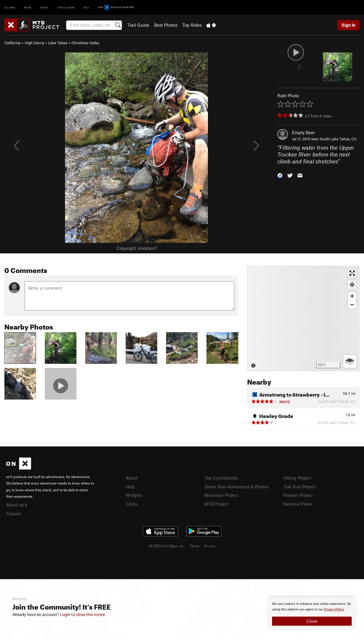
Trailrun (66, 7)
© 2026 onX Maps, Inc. (167, 546)
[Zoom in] (352, 296)
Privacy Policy (334, 609)
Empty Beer (303, 132)
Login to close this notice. (83, 615)
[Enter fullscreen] (352, 273)
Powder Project (298, 495)
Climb (10, 7)
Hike (45, 7)
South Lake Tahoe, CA (338, 139)
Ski (87, 7)
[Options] (350, 361)
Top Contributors (221, 478)
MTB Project (216, 504)
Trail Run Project (299, 487)
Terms (194, 546)
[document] (312, 613)
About (132, 478)
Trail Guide (138, 25)
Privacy (210, 546)
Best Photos (166, 25)
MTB (28, 7)
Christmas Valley (85, 43)
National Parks (298, 504)
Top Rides (192, 25)
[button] (280, 175)
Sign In (348, 25)
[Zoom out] (352, 304)
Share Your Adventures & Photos (236, 487)
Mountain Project (221, 495)
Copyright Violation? (137, 248)
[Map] (303, 318)
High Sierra (34, 43)
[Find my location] (352, 285)
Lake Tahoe (58, 43)
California (12, 43)
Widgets (134, 495)
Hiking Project (297, 478)
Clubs (131, 504)
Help (130, 487)
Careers (14, 514)
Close (312, 621)
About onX (17, 505)
